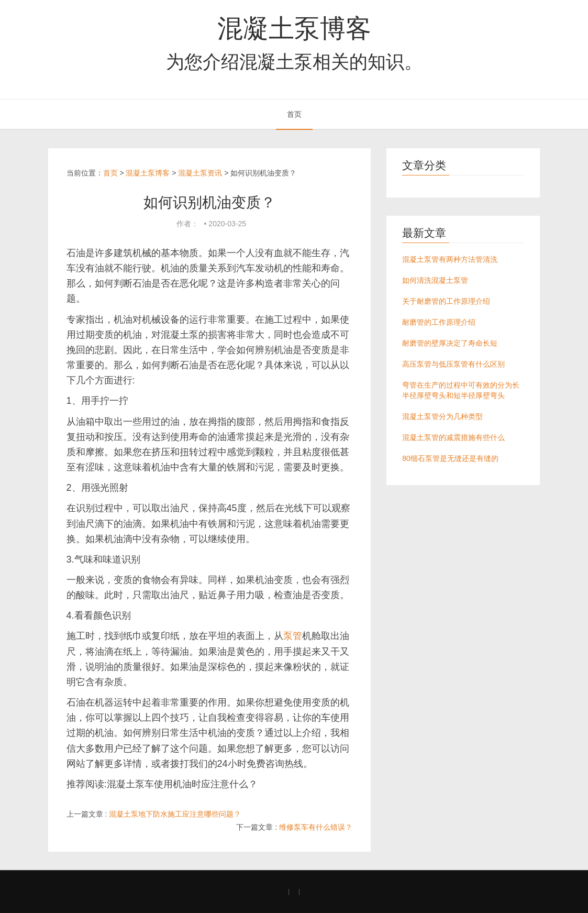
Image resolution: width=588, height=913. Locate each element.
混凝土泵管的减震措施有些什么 (453, 437)
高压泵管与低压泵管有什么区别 (453, 364)
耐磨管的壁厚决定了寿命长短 (450, 343)
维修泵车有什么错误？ (316, 827)
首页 (294, 114)
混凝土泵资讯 (200, 173)
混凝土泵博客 (294, 28)
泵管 (293, 636)
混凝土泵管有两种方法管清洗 (450, 259)
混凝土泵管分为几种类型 (442, 416)
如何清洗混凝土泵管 (435, 280)
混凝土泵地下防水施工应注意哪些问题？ (175, 814)
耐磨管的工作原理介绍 (439, 322)
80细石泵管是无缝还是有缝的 (450, 458)
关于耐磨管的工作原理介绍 (446, 301)
